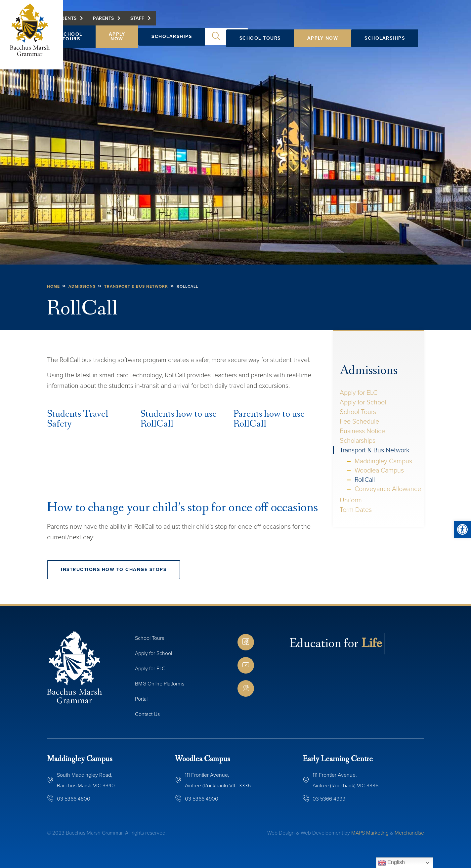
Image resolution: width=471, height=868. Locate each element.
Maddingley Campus (383, 461)
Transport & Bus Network (375, 450)
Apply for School (363, 402)
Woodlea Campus (379, 470)
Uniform (351, 500)
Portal (141, 699)
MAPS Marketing (370, 833)
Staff (316, 22)
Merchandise (409, 833)
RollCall (365, 479)
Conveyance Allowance (388, 489)
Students (243, 22)
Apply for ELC (359, 393)
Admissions (369, 371)
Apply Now (323, 38)
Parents (282, 22)
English (391, 863)
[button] (462, 529)
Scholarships (385, 38)
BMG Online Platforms (160, 684)
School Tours (260, 38)
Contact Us (147, 714)
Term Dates (356, 510)
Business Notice (362, 431)
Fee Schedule (359, 421)
